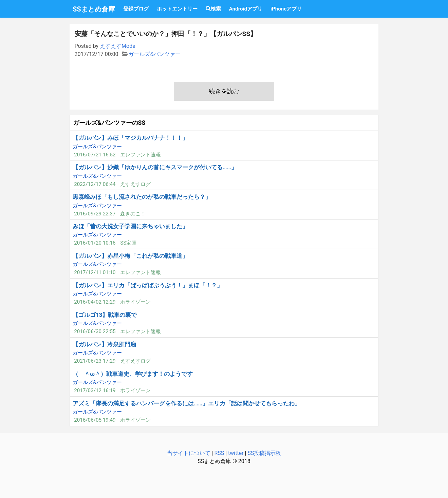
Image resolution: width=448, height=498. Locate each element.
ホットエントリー (177, 9)
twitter (236, 453)
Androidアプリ (246, 9)
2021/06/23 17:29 (95, 361)
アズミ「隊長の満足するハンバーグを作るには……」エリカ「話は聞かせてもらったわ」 (186, 403)
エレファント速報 (141, 155)
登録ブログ (136, 9)
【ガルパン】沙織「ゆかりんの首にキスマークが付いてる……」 (155, 167)
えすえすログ (135, 184)
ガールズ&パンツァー (154, 54)
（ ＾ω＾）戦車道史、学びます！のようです (133, 374)
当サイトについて (189, 453)
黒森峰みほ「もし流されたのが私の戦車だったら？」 (142, 197)
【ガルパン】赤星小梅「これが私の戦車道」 (130, 256)
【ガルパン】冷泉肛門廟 (104, 344)
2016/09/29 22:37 (95, 214)
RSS (219, 453)
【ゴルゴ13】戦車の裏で (105, 315)
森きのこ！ (133, 214)
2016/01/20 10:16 (95, 243)
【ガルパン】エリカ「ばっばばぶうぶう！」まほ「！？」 (148, 285)
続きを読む (224, 91)
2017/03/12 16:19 (95, 390)
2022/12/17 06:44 (95, 184)
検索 (213, 9)
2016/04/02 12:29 (95, 302)
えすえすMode (118, 46)
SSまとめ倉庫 (94, 9)
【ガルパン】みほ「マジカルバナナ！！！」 (130, 138)
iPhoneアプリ (286, 9)
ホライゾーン (135, 302)
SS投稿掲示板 (264, 453)
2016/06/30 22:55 (95, 331)
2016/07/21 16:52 (95, 155)
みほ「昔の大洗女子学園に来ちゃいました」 (130, 226)
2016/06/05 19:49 (95, 420)
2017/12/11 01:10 (95, 272)
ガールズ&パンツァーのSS (109, 123)
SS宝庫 (128, 243)
